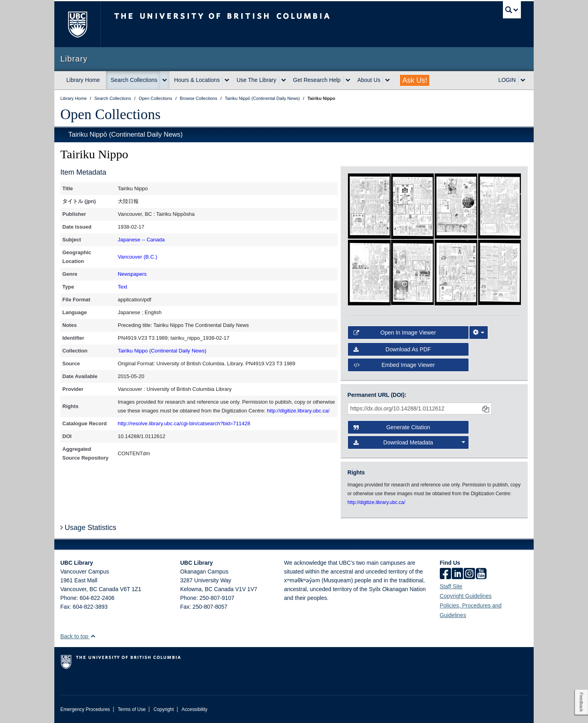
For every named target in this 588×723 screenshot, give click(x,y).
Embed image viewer (394, 365)
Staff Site (451, 586)
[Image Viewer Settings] (479, 333)
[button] (93, 636)
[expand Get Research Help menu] (348, 80)
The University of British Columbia (77, 24)
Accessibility (194, 709)
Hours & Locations (197, 80)
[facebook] (445, 574)
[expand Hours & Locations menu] (227, 80)
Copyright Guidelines (466, 596)
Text (123, 287)
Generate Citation (392, 427)
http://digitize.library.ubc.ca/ (298, 411)
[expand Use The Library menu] (284, 80)
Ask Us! (415, 80)
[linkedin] (457, 574)
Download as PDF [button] (392, 349)
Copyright (164, 709)
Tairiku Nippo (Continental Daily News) (162, 351)
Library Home (83, 80)
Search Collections (134, 80)
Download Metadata (409, 442)
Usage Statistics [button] (88, 528)
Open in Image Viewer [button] (395, 333)
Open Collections (110, 114)
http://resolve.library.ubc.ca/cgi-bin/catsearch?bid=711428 (184, 423)
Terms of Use (132, 709)
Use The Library (256, 80)
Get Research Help (317, 80)
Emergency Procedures (85, 709)
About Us (369, 80)
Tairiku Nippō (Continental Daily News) (125, 134)
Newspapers (132, 274)
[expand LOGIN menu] (523, 80)
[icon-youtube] (481, 574)
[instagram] (469, 574)
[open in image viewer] (369, 205)
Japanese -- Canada (141, 240)
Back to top (78, 636)
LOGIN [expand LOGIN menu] (507, 80)
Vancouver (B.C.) (138, 257)
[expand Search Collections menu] (165, 80)
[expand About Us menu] (387, 80)
